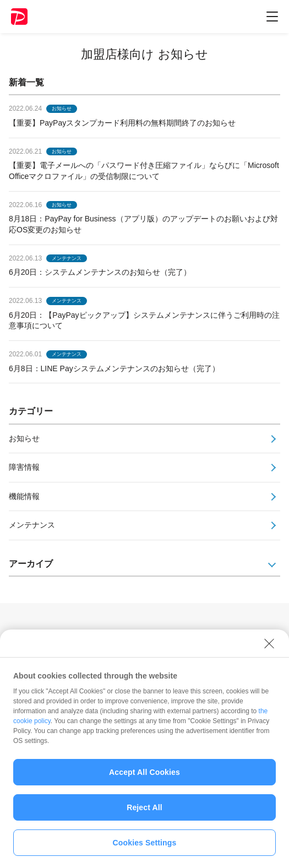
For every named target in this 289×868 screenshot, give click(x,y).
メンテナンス (32, 525)
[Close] (269, 650)
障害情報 (24, 467)
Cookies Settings (145, 849)
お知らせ (24, 438)
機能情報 (24, 496)
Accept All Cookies (144, 779)
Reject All (144, 814)
